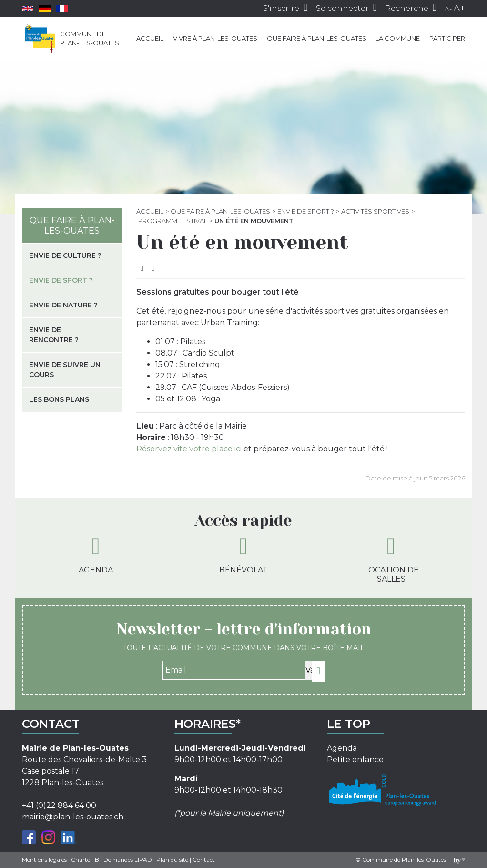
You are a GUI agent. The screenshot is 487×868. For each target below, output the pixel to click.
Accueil (150, 38)
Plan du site (172, 860)
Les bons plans (59, 399)
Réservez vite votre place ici (190, 449)
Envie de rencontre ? (54, 335)
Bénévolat (243, 554)
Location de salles (391, 559)
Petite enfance (355, 760)
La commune (398, 38)
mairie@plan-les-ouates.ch (73, 817)
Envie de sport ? (306, 211)
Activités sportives (375, 211)
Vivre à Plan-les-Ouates (215, 38)
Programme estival (173, 221)
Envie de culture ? (65, 255)
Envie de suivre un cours (65, 370)
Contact (204, 860)
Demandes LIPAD (128, 860)
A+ (459, 8)
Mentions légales (44, 860)
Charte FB (85, 860)
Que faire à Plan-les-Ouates (317, 38)
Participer (447, 38)
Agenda (96, 554)
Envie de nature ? (63, 305)
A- (448, 9)
